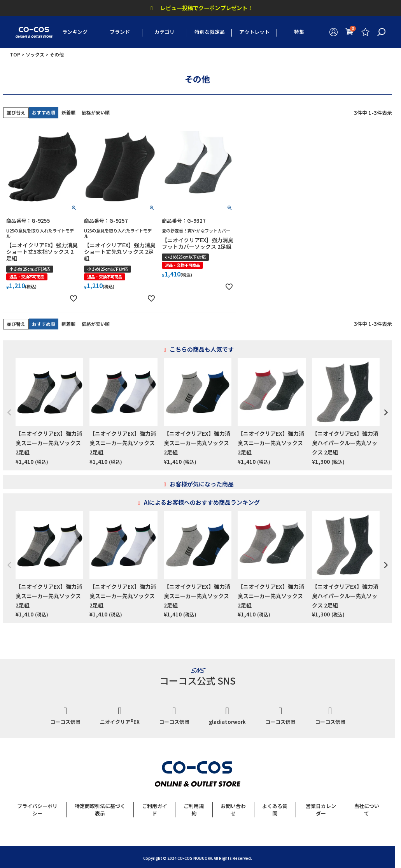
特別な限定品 (210, 32)
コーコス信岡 (65, 716)
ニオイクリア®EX (120, 716)
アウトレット (254, 32)
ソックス (35, 54)
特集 (299, 32)
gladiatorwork (227, 716)
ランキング (75, 32)
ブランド (120, 32)
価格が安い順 (96, 112)
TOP (15, 54)
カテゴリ (165, 32)
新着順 (68, 112)
